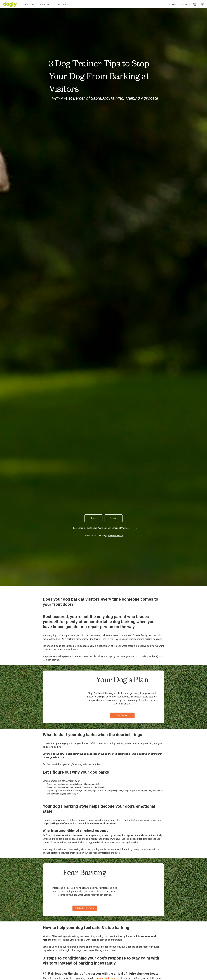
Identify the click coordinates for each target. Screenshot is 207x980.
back (94, 518)
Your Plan (62, 5)
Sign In (186, 5)
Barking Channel (115, 536)
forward (114, 518)
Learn (29, 4)
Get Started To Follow (85, 908)
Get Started (122, 715)
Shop (44, 4)
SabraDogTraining (107, 98)
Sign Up (173, 5)
